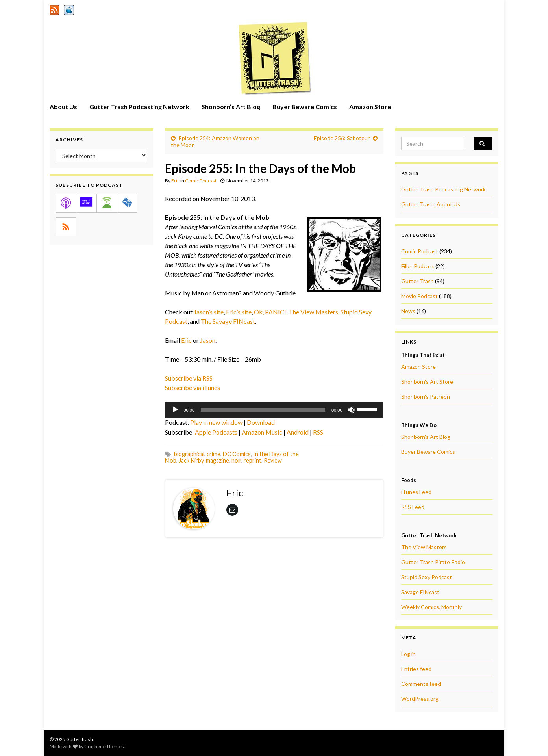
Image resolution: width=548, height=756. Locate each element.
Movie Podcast (419, 296)
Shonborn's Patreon (426, 397)
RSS (318, 432)
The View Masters (313, 312)
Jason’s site (209, 312)
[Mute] (351, 410)
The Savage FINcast (228, 321)
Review (273, 460)
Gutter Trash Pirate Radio (433, 562)
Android (298, 432)
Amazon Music (262, 432)
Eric (175, 181)
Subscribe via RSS (189, 378)
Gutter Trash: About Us (431, 204)
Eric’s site (239, 312)
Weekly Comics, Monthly (431, 607)
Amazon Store (370, 107)
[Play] (175, 410)
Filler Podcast (418, 266)
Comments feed (421, 684)
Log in (408, 654)
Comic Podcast (201, 181)
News (408, 311)
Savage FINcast (420, 592)
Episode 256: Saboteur (342, 138)
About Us (63, 107)
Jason (208, 340)
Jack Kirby (191, 460)
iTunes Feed (416, 492)
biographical (189, 454)
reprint (253, 460)
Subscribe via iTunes (193, 387)
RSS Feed (413, 507)
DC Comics (237, 454)
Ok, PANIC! (270, 312)
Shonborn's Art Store (427, 382)
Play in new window (216, 422)
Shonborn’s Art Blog (231, 107)
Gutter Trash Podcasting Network (139, 107)
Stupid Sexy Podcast (427, 577)
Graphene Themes (104, 746)
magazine (218, 460)
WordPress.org (420, 699)
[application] (274, 410)
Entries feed (416, 669)
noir (236, 460)
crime (214, 454)
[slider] (263, 410)
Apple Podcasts (216, 432)
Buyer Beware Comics (305, 107)
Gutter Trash (417, 281)
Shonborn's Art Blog (426, 437)
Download (261, 422)
